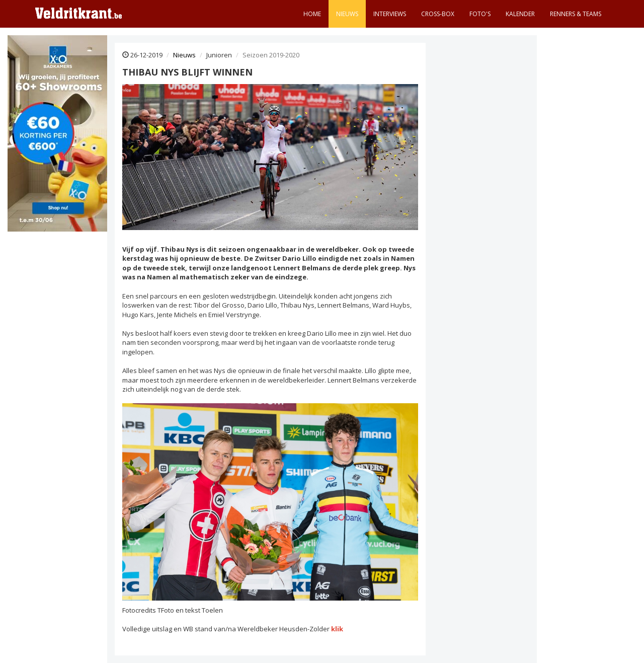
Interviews (390, 14)
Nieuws (347, 14)
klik (337, 629)
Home (312, 14)
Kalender (520, 14)
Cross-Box (438, 14)
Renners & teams (576, 14)
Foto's (480, 14)
